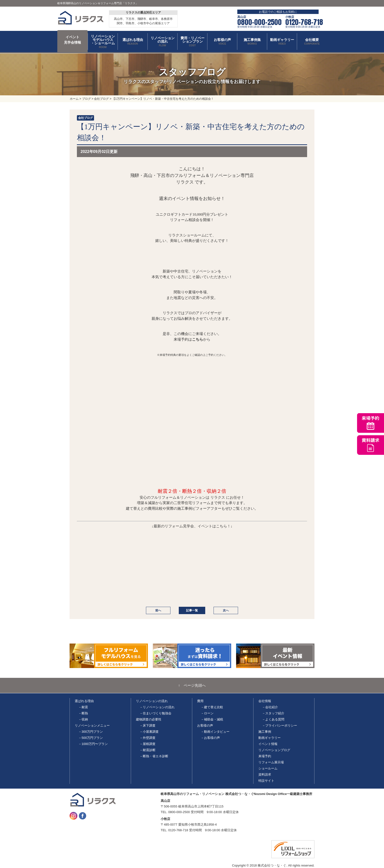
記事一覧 (192, 610)
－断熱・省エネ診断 (154, 756)
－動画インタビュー (215, 732)
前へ (158, 610)
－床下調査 (148, 725)
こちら (198, 339)
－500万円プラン (91, 738)
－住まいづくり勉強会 (156, 713)
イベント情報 (268, 744)
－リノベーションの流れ (157, 707)
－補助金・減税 (212, 719)
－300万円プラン (91, 732)
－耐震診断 (148, 750)
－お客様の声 (210, 738)
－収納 (83, 719)
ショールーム (268, 768)
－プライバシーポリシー (280, 725)
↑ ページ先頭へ (192, 685)
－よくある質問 (273, 719)
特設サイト (266, 781)
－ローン (207, 713)
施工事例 (265, 732)
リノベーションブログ (274, 750)
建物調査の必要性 (149, 719)
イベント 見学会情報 (72, 40)
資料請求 (265, 775)
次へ (226, 610)
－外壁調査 (148, 738)
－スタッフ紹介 (273, 713)
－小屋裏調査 (149, 732)
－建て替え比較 (212, 707)
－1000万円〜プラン (93, 744)
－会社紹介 (270, 707)
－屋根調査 (148, 744)
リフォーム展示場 (271, 762)
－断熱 (83, 713)
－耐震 (83, 707)
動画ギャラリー (270, 738)
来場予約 (265, 756)
